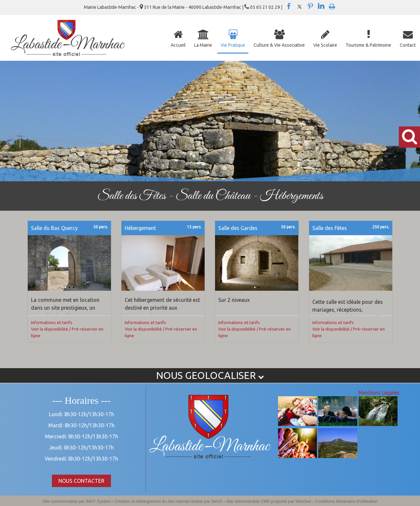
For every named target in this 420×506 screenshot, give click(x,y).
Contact (408, 45)
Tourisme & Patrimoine (368, 45)
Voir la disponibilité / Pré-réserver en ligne (67, 332)
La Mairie (203, 45)
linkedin (321, 6)
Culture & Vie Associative (279, 45)
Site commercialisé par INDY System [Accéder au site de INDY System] (77, 501)
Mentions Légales (379, 393)
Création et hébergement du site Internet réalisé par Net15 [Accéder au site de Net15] (169, 501)
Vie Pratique (233, 45)
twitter (300, 6)
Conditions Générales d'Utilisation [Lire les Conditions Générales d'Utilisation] (346, 501)
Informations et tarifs (52, 322)
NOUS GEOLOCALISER (210, 375)
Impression (332, 5)
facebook (289, 6)
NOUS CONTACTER (81, 481)
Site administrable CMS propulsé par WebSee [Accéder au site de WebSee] (269, 501)
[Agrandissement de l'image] (297, 424)
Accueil (178, 45)
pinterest (310, 6)
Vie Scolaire (325, 45)
